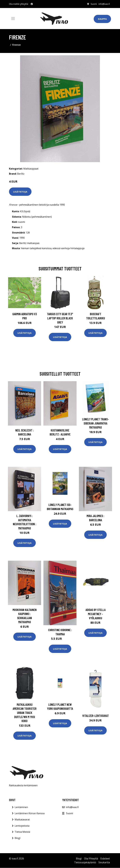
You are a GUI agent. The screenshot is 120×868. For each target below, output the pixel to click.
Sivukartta (104, 862)
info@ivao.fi (104, 4)
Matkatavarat (22, 819)
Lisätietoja (20, 192)
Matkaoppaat (31, 169)
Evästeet (105, 859)
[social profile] (32, 4)
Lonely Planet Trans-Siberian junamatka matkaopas (96, 423)
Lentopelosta (22, 826)
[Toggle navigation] (13, 19)
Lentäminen (21, 807)
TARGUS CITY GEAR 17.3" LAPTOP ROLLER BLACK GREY (60, 318)
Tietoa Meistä (22, 832)
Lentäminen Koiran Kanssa (30, 813)
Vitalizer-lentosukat (96, 716)
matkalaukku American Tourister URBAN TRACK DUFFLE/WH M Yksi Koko (25, 713)
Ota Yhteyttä (91, 859)
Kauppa (102, 19)
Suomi (94, 4)
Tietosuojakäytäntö (85, 862)
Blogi (18, 838)
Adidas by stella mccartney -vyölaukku (96, 614)
